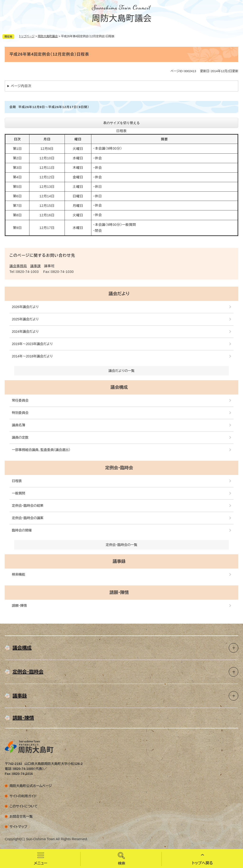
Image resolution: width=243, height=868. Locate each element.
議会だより (119, 294)
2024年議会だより (25, 332)
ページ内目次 (21, 86)
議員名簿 (19, 425)
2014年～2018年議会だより (32, 356)
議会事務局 (18, 266)
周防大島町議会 (48, 36)
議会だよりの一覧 (121, 371)
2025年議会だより (25, 319)
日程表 (17, 481)
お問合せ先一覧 (21, 816)
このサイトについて (23, 806)
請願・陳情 (119, 593)
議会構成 (119, 387)
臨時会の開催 (22, 530)
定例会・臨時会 (119, 468)
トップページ (27, 36)
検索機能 (19, 574)
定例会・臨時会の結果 (28, 506)
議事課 (36, 266)
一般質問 (19, 493)
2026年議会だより (25, 307)
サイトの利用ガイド (23, 796)
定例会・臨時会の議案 (28, 518)
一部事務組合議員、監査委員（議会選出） (41, 450)
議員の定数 (20, 437)
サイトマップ (18, 827)
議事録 (119, 561)
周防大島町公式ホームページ (31, 786)
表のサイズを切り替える (121, 123)
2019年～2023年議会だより (32, 344)
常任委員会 (20, 400)
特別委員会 (20, 413)
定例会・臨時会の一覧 (122, 545)
